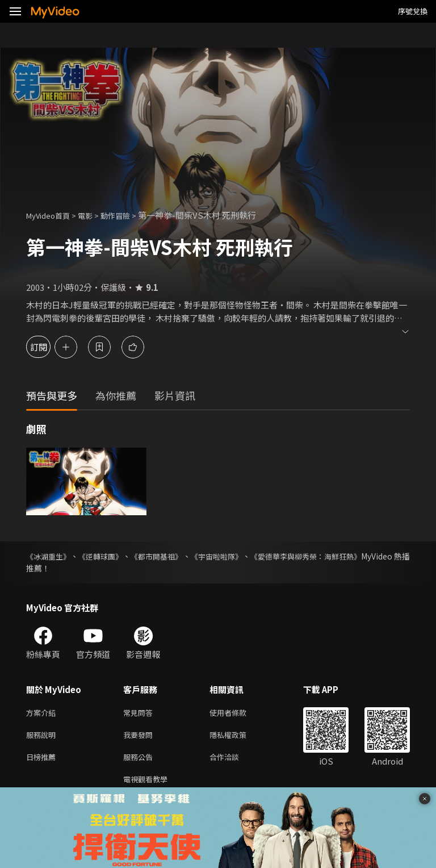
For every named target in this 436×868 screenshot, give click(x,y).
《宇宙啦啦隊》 (249, 556)
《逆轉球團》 (112, 556)
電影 (94, 215)
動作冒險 (128, 215)
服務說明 (43, 737)
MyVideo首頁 (52, 215)
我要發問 (140, 737)
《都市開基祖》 (178, 556)
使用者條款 (238, 713)
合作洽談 (233, 761)
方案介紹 (43, 713)
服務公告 (140, 761)
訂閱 (49, 347)
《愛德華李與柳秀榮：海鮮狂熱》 (350, 556)
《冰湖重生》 (50, 556)
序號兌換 (413, 11)
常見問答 (140, 713)
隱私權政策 (238, 737)
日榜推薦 (43, 761)
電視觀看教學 (149, 785)
